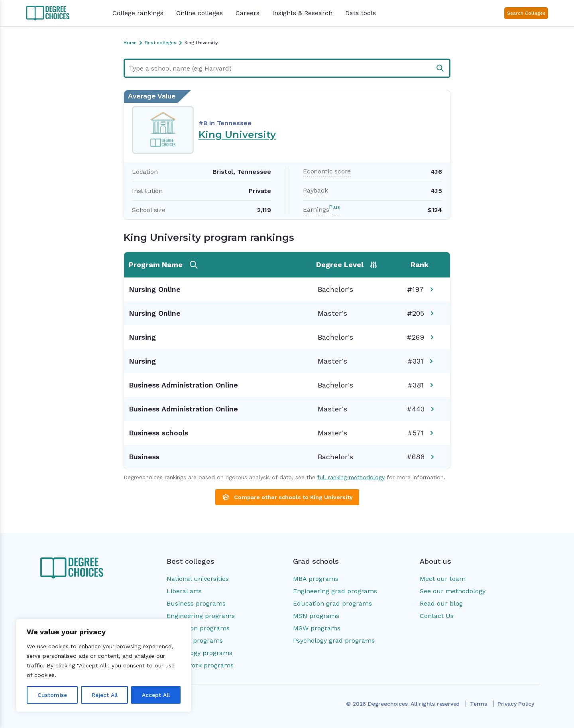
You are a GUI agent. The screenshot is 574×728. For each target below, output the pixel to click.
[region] (104, 665)
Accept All (156, 695)
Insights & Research (302, 13)
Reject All (105, 695)
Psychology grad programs (334, 640)
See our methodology (453, 591)
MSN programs (316, 616)
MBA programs (316, 579)
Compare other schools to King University (287, 497)
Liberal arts (184, 591)
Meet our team (443, 579)
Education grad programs (332, 603)
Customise (52, 695)
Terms (479, 704)
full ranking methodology (351, 477)
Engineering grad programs (335, 591)
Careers (248, 13)
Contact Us (437, 616)
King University (237, 135)
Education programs (198, 628)
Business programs (196, 603)
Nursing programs (195, 640)
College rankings (138, 13)
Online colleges (200, 13)
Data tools (361, 13)
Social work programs (200, 665)
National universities (198, 579)
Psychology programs (200, 653)
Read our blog (441, 603)
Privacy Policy (516, 704)
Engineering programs (201, 616)
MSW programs (317, 628)
